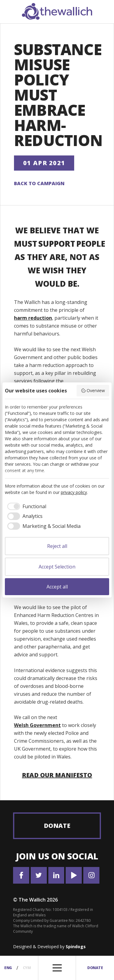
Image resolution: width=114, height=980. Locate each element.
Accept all (57, 587)
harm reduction (33, 318)
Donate (57, 826)
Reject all (57, 546)
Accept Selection (57, 567)
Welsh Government (37, 725)
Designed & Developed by (49, 947)
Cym (27, 968)
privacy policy (74, 492)
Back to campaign (39, 183)
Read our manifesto (57, 775)
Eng (8, 968)
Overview (93, 390)
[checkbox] (26, 506)
